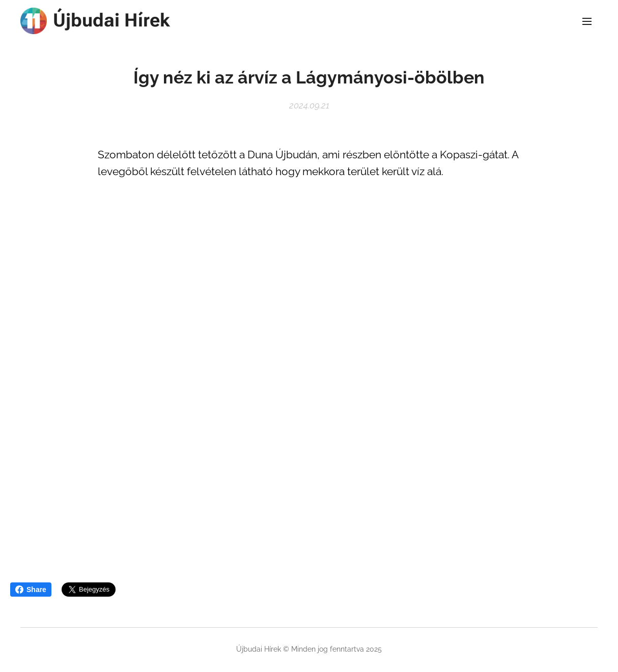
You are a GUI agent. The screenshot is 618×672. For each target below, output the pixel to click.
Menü (587, 21)
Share (31, 590)
